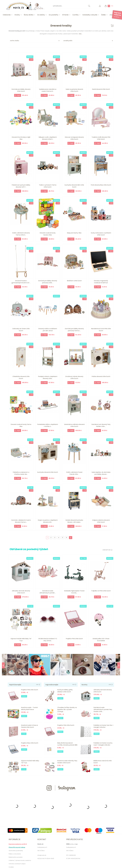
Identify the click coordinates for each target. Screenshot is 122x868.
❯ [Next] (119, 665)
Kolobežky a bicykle (90, 15)
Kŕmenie (65, 15)
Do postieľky (54, 15)
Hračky (17, 15)
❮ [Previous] (3, 665)
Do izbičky (41, 15)
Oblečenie (7, 15)
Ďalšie (103, 15)
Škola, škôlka (29, 15)
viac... (81, 34)
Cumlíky (76, 15)
